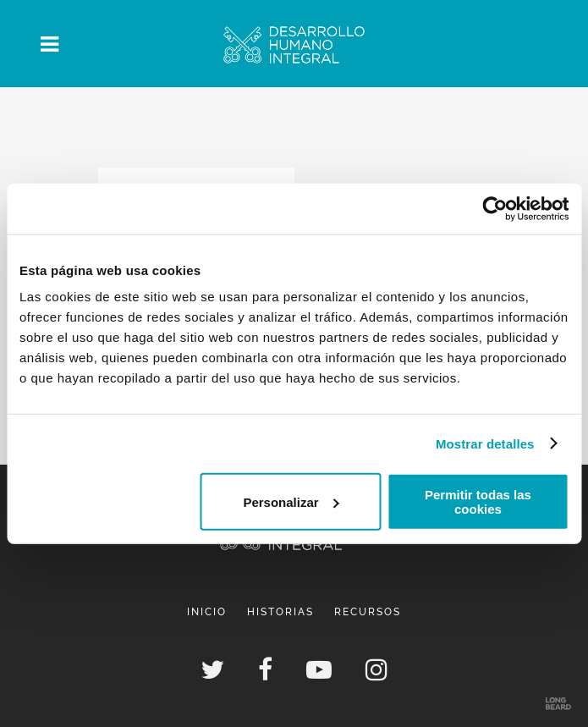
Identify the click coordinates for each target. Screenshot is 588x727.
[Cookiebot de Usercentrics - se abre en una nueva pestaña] (495, 208)
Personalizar (291, 501)
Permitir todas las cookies (478, 502)
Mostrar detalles (485, 443)
